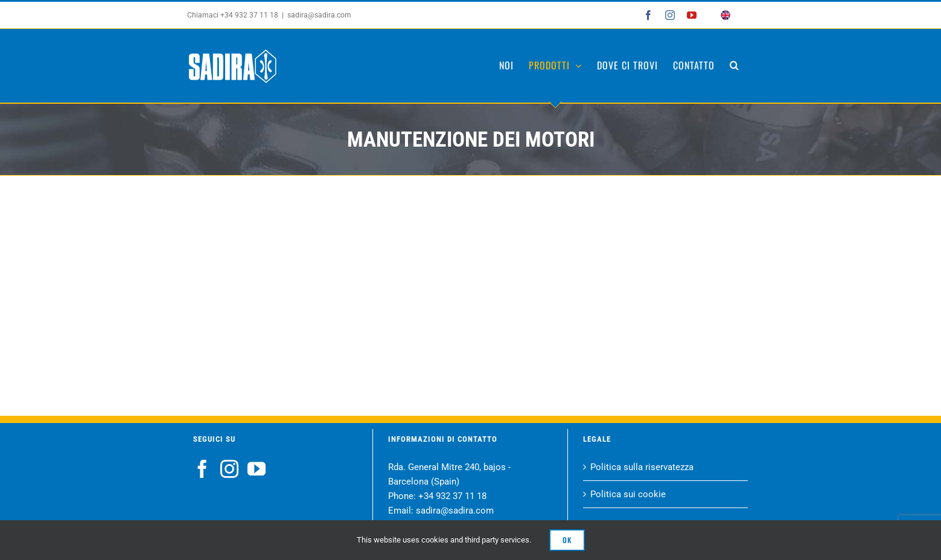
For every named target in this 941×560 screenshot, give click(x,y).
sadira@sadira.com (316, 15)
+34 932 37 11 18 (449, 496)
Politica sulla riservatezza (640, 467)
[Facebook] (199, 469)
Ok (567, 540)
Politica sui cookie (626, 494)
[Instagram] (226, 469)
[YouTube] (254, 469)
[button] (732, 65)
